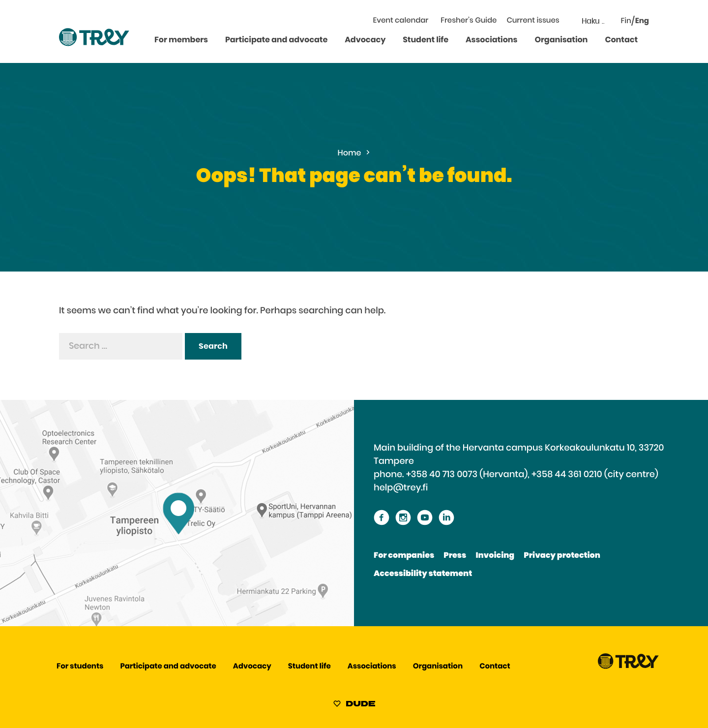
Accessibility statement (423, 574)
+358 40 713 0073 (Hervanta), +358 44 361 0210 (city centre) (532, 475)
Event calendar (401, 21)
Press (455, 556)
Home (350, 153)
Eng (642, 21)
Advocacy (365, 40)
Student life (426, 40)
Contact (621, 40)
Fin (626, 21)
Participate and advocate (276, 40)
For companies (404, 556)
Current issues (533, 21)
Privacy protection (562, 556)
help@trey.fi (401, 488)
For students (80, 667)
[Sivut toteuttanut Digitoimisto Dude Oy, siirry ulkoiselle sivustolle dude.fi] (354, 705)
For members (181, 40)
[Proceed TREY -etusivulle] (628, 667)
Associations (491, 40)
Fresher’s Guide (469, 21)
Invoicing (495, 556)
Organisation (561, 40)
